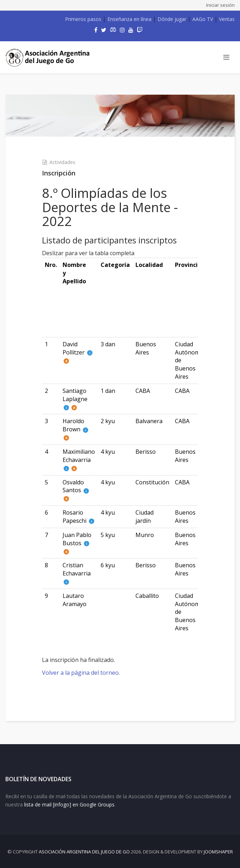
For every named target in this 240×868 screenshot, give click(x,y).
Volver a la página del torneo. (81, 673)
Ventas (227, 19)
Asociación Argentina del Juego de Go (84, 852)
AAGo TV (203, 19)
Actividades (62, 162)
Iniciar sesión (220, 5)
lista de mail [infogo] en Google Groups (69, 804)
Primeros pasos (83, 19)
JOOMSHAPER (218, 852)
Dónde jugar (172, 19)
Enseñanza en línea (129, 19)
